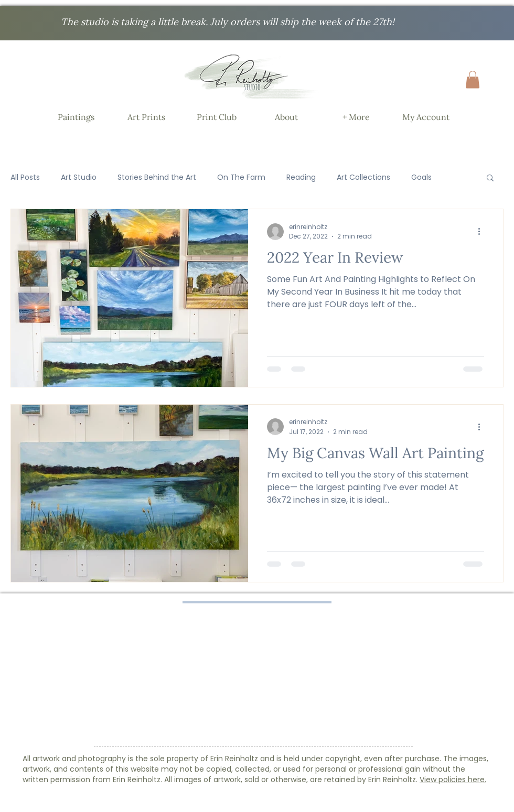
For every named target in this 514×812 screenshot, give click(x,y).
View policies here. (453, 779)
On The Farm (241, 177)
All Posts (25, 177)
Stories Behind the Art (157, 177)
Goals (421, 177)
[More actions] (483, 232)
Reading (301, 177)
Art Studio (79, 177)
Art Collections (363, 177)
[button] (473, 79)
